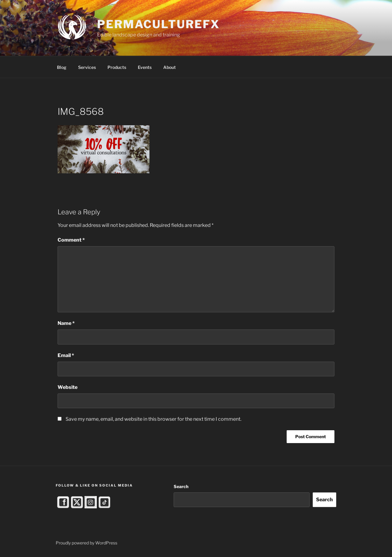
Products (117, 67)
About (170, 67)
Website (68, 387)
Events (145, 67)
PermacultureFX (158, 24)
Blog (62, 67)
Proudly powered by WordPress (87, 543)
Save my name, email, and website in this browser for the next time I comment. (153, 419)
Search (181, 486)
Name (66, 323)
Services (87, 67)
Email (66, 355)
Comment (71, 240)
